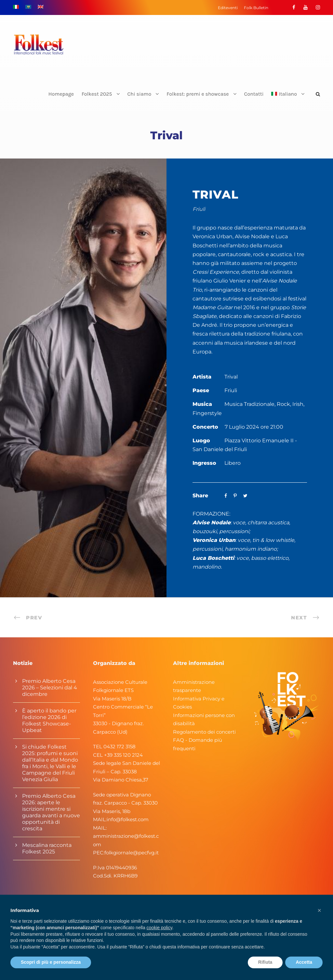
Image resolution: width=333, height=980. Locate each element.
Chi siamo (140, 94)
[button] (319, 910)
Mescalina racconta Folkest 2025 (47, 848)
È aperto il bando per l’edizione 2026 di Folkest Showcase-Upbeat (49, 720)
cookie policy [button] (160, 928)
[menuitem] (288, 99)
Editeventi (228, 8)
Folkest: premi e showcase (198, 94)
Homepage (61, 94)
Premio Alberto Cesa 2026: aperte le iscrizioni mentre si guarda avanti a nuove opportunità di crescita (51, 812)
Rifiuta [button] (265, 962)
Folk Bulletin (256, 8)
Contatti (254, 94)
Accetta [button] (304, 962)
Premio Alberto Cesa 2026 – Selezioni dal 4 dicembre (50, 688)
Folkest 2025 (97, 94)
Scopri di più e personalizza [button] (51, 962)
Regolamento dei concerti (204, 732)
